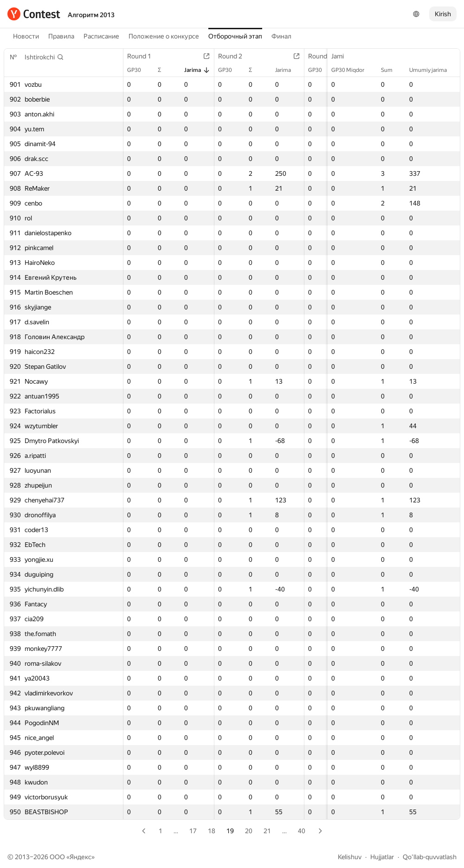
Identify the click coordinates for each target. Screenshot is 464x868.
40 (302, 831)
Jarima (197, 70)
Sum (391, 70)
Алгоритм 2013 (91, 15)
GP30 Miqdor (352, 70)
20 (249, 831)
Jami (342, 56)
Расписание (101, 36)
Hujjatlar (382, 857)
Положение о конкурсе (164, 36)
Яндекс (81, 857)
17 (193, 831)
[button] (44, 57)
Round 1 (144, 56)
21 (267, 831)
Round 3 (325, 56)
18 (212, 831)
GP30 (139, 70)
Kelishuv (350, 857)
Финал (281, 36)
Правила (61, 36)
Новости (26, 36)
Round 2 (235, 56)
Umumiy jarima (433, 70)
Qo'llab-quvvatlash (430, 857)
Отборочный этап (235, 36)
